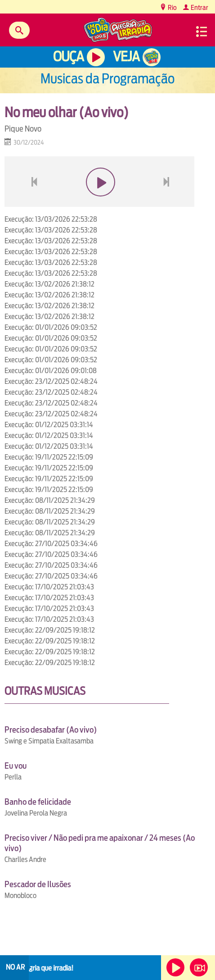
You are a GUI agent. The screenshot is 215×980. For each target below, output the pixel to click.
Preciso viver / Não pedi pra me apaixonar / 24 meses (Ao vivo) (100, 843)
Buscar (19, 30)
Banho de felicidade (38, 802)
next (168, 203)
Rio (172, 7)
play (100, 203)
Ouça (68, 57)
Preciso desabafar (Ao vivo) (51, 730)
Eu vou (16, 766)
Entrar (199, 7)
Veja (126, 57)
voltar (31, 203)
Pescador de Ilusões (38, 884)
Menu (202, 32)
